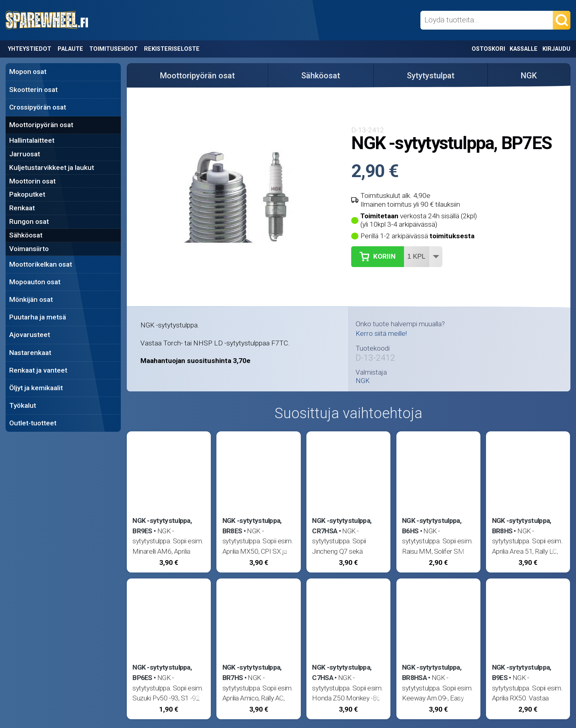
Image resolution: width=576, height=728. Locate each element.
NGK (529, 76)
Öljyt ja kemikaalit (36, 388)
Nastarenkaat (30, 353)
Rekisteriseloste (172, 49)
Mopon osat (28, 72)
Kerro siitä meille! (381, 333)
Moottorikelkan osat (41, 264)
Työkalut (23, 405)
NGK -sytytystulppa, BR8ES (252, 526)
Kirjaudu (556, 49)
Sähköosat (26, 235)
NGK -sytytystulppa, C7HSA (342, 672)
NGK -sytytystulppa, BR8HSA (432, 672)
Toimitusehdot (113, 49)
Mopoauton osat (35, 282)
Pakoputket (27, 194)
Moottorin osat (32, 181)
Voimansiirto (29, 249)
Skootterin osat (33, 90)
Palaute (70, 49)
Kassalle (524, 49)
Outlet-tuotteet (33, 423)
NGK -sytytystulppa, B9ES (522, 672)
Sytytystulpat (431, 76)
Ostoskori (488, 49)
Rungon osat (29, 221)
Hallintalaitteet (32, 140)
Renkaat (22, 208)
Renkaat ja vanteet (38, 370)
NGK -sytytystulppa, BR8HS (522, 526)
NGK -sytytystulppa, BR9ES (162, 526)
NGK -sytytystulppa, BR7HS (252, 672)
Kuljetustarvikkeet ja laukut (52, 168)
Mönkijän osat (31, 299)
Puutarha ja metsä (38, 317)
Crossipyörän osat (38, 107)
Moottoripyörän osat (41, 125)
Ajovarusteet (30, 335)
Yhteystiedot (30, 49)
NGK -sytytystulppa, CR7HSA (342, 526)
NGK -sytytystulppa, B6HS (432, 526)
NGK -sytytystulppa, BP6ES (162, 672)
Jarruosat (25, 154)
